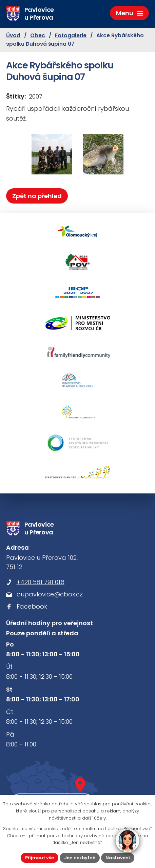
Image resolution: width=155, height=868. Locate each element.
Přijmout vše (40, 858)
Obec (38, 35)
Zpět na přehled (37, 196)
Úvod (13, 35)
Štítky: (16, 96)
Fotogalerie (71, 35)
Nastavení (118, 858)
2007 (36, 96)
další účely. (94, 818)
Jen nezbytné (80, 858)
